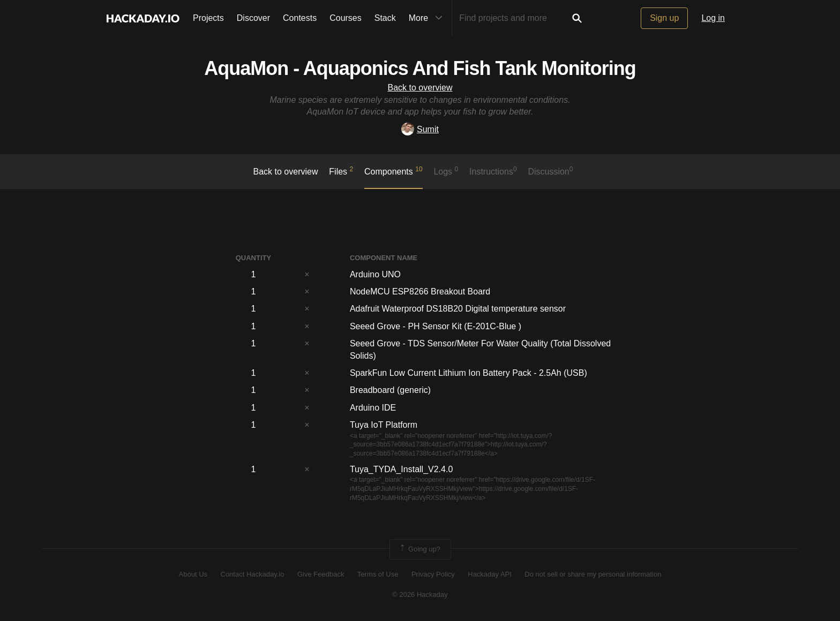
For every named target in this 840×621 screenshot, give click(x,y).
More (428, 18)
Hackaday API (490, 574)
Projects (208, 18)
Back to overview (420, 88)
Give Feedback (321, 574)
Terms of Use (378, 574)
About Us (193, 574)
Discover (253, 18)
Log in (713, 18)
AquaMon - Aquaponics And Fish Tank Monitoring (420, 68)
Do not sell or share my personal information (593, 574)
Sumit (420, 129)
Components (393, 171)
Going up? (419, 549)
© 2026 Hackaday (420, 595)
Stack (385, 18)
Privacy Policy (433, 574)
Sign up (664, 18)
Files (341, 171)
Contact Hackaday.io (253, 574)
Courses (346, 18)
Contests (300, 18)
